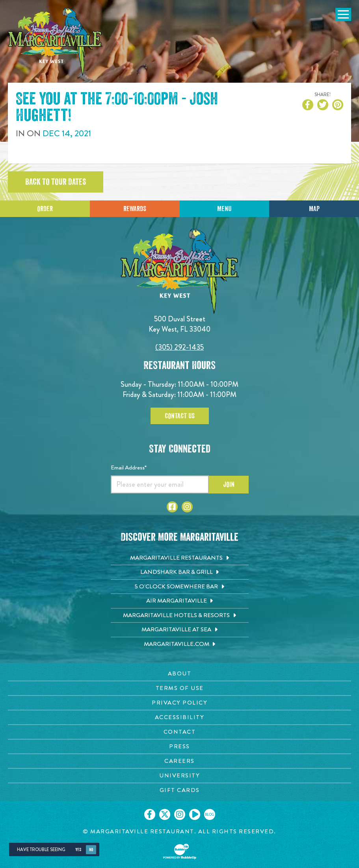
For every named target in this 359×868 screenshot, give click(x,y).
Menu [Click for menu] (224, 209)
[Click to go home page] (55, 42)
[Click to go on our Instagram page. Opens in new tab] (180, 814)
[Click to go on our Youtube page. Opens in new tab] (195, 814)
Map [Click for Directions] (314, 209)
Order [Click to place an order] (45, 209)
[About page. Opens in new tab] (179, 674)
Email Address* (129, 467)
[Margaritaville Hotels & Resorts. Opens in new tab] (180, 616)
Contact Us (180, 416)
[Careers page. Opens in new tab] (179, 761)
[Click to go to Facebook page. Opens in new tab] (172, 507)
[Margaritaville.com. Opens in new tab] (180, 644)
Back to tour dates (56, 182)
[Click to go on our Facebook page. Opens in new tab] (150, 814)
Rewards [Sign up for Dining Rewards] (135, 209)
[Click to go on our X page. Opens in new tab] (165, 814)
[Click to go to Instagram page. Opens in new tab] (187, 507)
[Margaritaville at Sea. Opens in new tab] (180, 630)
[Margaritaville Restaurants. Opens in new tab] (180, 558)
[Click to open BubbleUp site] (180, 851)
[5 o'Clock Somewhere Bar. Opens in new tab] (180, 587)
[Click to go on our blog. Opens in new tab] (210, 814)
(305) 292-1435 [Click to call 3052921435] (179, 347)
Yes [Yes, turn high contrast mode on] (78, 850)
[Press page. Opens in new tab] (179, 747)
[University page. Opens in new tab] (179, 776)
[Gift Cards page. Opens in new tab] (179, 790)
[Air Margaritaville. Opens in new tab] (180, 601)
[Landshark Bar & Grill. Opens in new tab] (180, 572)
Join (229, 484)
